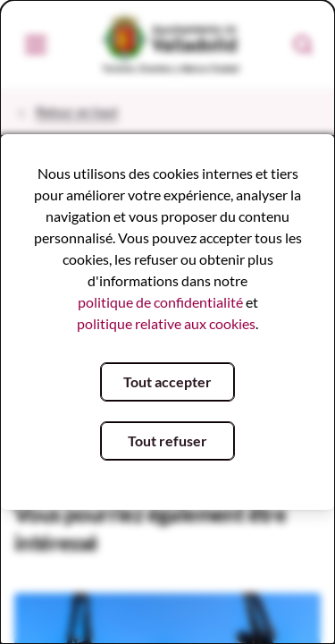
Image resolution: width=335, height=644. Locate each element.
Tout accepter (167, 381)
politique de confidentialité (160, 302)
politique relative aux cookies (166, 323)
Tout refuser (167, 441)
